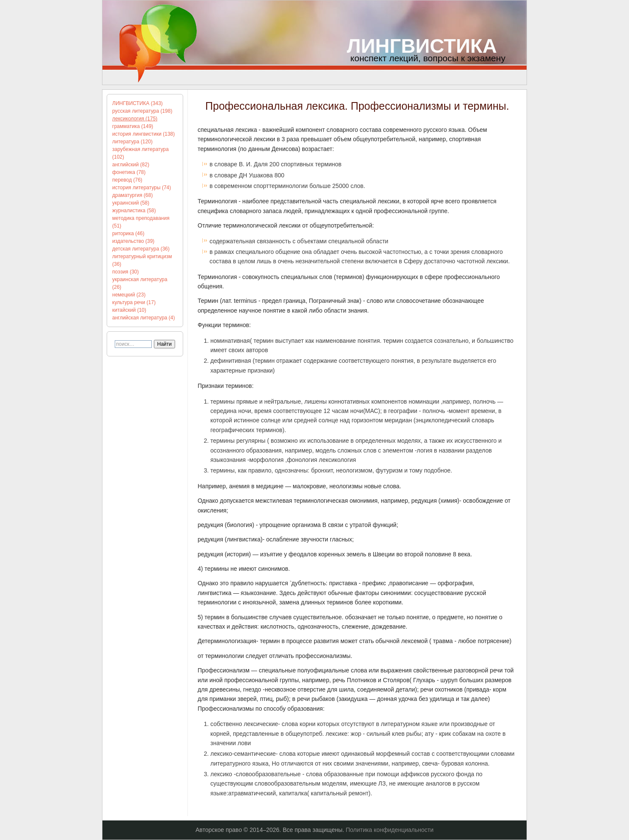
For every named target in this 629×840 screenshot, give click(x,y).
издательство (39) (133, 241)
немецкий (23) (129, 295)
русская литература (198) (142, 111)
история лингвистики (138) (143, 134)
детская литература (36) (141, 249)
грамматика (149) (133, 126)
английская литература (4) (144, 318)
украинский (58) (131, 203)
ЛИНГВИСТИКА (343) (137, 103)
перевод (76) (127, 180)
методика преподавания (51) (141, 222)
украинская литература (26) (140, 283)
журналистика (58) (134, 211)
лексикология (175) (135, 119)
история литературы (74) (142, 188)
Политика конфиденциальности (390, 830)
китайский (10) (129, 310)
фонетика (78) (129, 172)
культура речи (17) (134, 302)
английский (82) (131, 165)
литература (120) (132, 142)
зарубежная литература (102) (140, 153)
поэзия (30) (126, 272)
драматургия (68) (132, 195)
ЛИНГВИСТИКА (422, 46)
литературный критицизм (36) (142, 260)
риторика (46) (128, 233)
